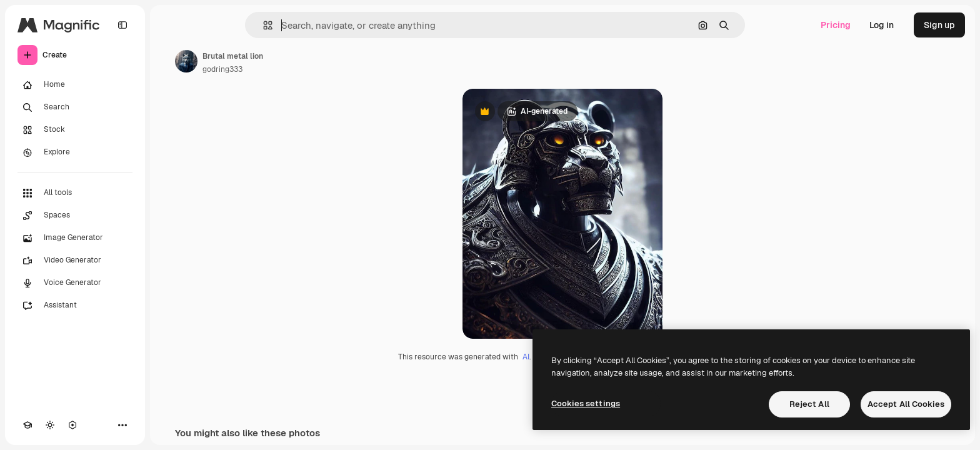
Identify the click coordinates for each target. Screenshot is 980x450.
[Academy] (27, 425)
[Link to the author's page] (186, 61)
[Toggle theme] (50, 425)
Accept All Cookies (906, 404)
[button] (263, 25)
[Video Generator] (75, 261)
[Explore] (75, 152)
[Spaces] (75, 216)
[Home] (75, 85)
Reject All (809, 404)
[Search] (75, 107)
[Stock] (75, 130)
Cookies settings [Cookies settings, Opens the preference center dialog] (586, 403)
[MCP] (72, 425)
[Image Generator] (75, 238)
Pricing (836, 25)
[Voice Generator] (75, 283)
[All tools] (75, 193)
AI (526, 357)
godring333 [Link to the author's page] (222, 69)
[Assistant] (75, 306)
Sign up (939, 25)
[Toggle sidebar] (122, 25)
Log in (882, 25)
